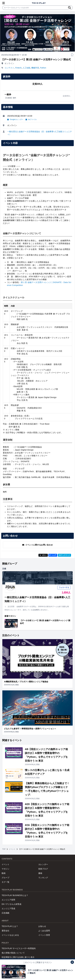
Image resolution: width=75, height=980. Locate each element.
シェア (53, 555)
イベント (12, 849)
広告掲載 (5, 913)
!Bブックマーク (64, 555)
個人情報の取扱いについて (13, 953)
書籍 (40, 873)
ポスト (43, 555)
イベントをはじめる (10, 935)
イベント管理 (44, 935)
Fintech (18, 68)
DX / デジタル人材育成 (11, 904)
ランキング (43, 878)
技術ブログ (43, 869)
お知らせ (42, 926)
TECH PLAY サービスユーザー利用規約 (19, 948)
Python (43, 68)
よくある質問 (44, 931)
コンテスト (9, 68)
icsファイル (31, 119)
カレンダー (43, 864)
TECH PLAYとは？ (10, 926)
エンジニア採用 (8, 900)
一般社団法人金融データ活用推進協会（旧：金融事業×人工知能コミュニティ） (40, 133)
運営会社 (5, 931)
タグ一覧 (5, 882)
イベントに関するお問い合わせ (38, 545)
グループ (5, 878)
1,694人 (66, 592)
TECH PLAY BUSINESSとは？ (15, 895)
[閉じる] (72, 962)
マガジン (5, 869)
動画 (4, 873)
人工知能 (26, 68)
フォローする (64, 587)
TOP (4, 849)
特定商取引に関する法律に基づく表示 (18, 957)
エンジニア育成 (8, 909)
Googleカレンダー (15, 119)
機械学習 (35, 68)
